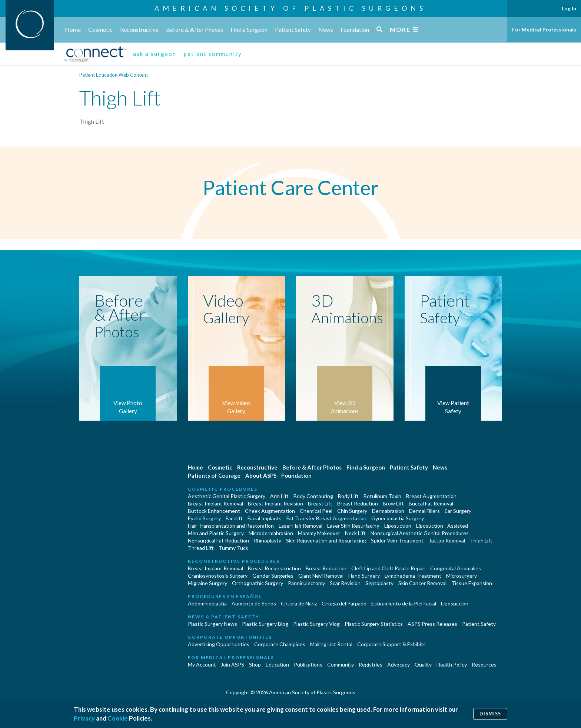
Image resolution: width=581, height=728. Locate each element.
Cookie (118, 718)
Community (341, 664)
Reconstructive (139, 29)
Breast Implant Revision (275, 503)
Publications (308, 664)
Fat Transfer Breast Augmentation (326, 518)
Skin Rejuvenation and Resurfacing (326, 540)
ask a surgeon (155, 54)
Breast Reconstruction (274, 568)
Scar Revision (345, 583)
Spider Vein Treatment (397, 540)
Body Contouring (313, 496)
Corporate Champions (280, 644)
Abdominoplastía (207, 603)
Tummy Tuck (233, 548)
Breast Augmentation (431, 496)
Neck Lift (355, 533)
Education (277, 664)
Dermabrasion (388, 511)
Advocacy (399, 664)
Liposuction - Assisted (442, 526)
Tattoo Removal (447, 540)
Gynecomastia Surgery (398, 518)
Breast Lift (320, 503)
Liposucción (455, 603)
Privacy (84, 718)
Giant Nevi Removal (321, 576)
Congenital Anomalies (456, 568)
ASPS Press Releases (432, 624)
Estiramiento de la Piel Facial (404, 603)
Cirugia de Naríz (299, 603)
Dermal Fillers (424, 511)
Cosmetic (100, 29)
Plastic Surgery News (213, 624)
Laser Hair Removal (301, 526)
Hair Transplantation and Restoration (231, 526)
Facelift (234, 518)
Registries (371, 664)
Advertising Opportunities (219, 644)
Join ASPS (233, 664)
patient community (213, 54)
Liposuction (398, 526)
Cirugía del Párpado (344, 603)
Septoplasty (379, 583)
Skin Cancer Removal (422, 583)
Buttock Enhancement (214, 511)
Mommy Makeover (319, 533)
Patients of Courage (214, 475)
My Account (202, 664)
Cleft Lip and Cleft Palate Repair (388, 568)
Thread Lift (201, 548)
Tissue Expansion (472, 583)
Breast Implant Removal (215, 503)
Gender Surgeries (273, 576)
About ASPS (261, 475)
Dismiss (490, 714)
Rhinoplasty (268, 540)
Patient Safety (293, 29)
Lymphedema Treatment (413, 576)
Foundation (355, 29)
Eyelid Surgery (204, 518)
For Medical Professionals (544, 29)
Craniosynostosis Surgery (218, 576)
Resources (484, 664)
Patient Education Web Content (114, 75)
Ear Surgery (458, 511)
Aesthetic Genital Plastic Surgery (227, 496)
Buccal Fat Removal (431, 503)
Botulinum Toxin (382, 496)
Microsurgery (462, 576)
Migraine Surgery (207, 583)
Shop (255, 664)
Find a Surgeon (249, 29)
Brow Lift (393, 503)
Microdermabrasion (271, 533)
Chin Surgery (352, 511)
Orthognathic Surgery (258, 583)
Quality (423, 664)
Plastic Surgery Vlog (316, 624)
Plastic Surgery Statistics (374, 624)
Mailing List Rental (331, 644)
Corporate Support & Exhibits (391, 644)
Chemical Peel (316, 511)
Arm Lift (279, 496)
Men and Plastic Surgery (216, 533)
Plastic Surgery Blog (265, 624)
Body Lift (348, 496)
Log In (569, 8)
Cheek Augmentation (270, 511)
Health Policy (452, 664)
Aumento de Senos (254, 603)
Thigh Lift (481, 540)
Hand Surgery (364, 576)
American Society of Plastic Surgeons (290, 8)
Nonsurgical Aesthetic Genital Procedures (420, 533)
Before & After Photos (195, 29)
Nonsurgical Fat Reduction (218, 540)
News (326, 29)
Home (73, 29)
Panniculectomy (306, 583)
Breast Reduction (358, 503)
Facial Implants (265, 518)
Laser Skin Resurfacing (353, 526)
